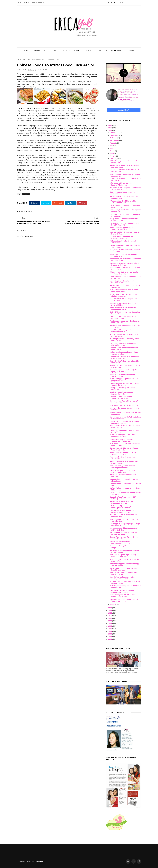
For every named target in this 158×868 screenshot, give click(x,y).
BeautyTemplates (37, 861)
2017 (110, 623)
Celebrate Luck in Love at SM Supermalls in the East (121, 393)
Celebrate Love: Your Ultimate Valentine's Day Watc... (122, 397)
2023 (110, 608)
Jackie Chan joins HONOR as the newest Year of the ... (122, 596)
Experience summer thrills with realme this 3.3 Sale (125, 171)
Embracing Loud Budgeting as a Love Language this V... (124, 422)
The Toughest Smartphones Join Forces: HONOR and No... (123, 511)
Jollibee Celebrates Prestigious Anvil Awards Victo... (124, 462)
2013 (110, 634)
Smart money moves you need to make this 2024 (125, 493)
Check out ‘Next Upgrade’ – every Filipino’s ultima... (123, 317)
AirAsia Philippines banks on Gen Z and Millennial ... (125, 489)
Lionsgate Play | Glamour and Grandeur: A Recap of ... (122, 237)
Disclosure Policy (38, 3)
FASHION (78, 50)
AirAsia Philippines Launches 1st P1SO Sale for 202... (125, 286)
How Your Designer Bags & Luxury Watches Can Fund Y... (123, 556)
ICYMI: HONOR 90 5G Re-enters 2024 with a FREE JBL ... (124, 573)
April (112, 153)
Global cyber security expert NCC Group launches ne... (125, 587)
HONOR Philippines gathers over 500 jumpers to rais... (124, 380)
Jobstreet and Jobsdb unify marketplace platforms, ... (121, 507)
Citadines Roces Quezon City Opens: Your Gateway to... (124, 600)
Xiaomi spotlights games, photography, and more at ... (122, 542)
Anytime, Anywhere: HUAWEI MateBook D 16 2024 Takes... (125, 418)
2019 (110, 618)
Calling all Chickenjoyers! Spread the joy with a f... (124, 389)
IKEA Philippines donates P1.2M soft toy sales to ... (124, 520)
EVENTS (37, 50)
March (113, 156)
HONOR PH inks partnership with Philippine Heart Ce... (123, 436)
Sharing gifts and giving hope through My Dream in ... (125, 525)
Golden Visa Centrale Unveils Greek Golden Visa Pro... (124, 538)
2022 (110, 610)
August (113, 143)
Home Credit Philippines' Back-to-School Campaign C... (123, 453)
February (114, 159)
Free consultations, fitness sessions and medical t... (124, 458)
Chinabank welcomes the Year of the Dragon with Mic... (124, 264)
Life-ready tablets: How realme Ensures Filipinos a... (122, 184)
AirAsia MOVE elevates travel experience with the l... (121, 502)
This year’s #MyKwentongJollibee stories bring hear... (123, 344)
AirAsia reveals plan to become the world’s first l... (124, 197)
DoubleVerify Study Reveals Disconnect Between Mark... (125, 260)
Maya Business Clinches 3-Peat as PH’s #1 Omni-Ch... (125, 268)
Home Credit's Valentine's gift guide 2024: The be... (124, 362)
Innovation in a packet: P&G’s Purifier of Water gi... (124, 255)
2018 (110, 621)
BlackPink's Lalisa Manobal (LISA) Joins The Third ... (125, 326)
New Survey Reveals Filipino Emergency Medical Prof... (125, 211)
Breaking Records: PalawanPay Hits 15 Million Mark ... (125, 340)
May (112, 151)
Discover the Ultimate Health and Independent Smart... (123, 309)
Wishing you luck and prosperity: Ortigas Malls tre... (123, 471)
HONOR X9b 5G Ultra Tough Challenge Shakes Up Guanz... (125, 295)
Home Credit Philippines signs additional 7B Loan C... (122, 228)
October (114, 138)
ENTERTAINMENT (118, 50)
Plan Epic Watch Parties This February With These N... (125, 427)
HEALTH (89, 50)
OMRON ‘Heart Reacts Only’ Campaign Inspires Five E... (125, 313)
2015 (110, 629)
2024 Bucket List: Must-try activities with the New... (124, 516)
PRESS (131, 50)
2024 (110, 130)
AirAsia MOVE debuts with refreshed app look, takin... (124, 166)
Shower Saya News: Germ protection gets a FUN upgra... (124, 300)
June (112, 148)
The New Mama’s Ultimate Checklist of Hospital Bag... (125, 277)
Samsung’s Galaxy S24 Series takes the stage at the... (125, 547)
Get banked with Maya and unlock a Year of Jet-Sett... (124, 449)
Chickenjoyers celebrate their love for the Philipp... (125, 246)
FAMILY (27, 50)
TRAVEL (56, 50)
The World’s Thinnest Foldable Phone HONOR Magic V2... (124, 224)
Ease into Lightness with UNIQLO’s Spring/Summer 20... (123, 371)
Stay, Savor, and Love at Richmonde (124, 405)
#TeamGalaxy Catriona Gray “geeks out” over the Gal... (124, 273)
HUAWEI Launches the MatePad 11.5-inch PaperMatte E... (124, 291)
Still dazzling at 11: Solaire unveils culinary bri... (123, 242)
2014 (110, 631)
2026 (110, 125)
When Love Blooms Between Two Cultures (123, 476)
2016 (110, 626)
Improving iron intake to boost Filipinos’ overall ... (122, 282)
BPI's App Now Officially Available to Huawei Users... (124, 335)
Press (24, 59)
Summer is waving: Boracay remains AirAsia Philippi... (124, 304)
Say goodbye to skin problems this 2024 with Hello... (123, 529)
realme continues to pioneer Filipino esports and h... (124, 353)
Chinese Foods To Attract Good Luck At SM (125, 485)
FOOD (47, 50)
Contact (26, 3)
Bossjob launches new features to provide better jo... (123, 533)
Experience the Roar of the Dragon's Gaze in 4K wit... (124, 402)
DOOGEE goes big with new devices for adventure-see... (125, 582)
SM (29, 59)
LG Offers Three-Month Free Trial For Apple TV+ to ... (124, 431)
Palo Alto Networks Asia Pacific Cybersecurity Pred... (122, 591)
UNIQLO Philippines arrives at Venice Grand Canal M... (124, 220)
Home (19, 3)
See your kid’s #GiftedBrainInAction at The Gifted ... (125, 251)
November (114, 135)
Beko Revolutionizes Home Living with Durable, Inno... (125, 551)
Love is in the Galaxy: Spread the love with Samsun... (124, 409)
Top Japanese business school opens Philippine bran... (124, 322)
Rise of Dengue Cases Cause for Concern (122, 193)
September (115, 140)
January (113, 604)
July (112, 146)
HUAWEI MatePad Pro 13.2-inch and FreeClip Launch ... (124, 569)
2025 (110, 128)
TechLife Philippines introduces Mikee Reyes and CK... (125, 206)
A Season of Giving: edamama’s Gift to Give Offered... (125, 366)
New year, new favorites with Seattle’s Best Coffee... (125, 560)
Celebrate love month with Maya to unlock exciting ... (124, 349)
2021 (110, 613)
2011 (110, 639)
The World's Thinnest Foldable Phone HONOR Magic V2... (124, 357)
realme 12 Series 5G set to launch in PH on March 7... (125, 180)
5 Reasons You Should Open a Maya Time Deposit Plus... (124, 202)
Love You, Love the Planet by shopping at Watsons (125, 215)
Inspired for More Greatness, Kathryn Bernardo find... (124, 233)
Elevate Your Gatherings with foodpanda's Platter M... (121, 440)
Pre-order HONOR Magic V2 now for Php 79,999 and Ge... (125, 188)
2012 (110, 636)
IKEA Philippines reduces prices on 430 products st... (125, 175)
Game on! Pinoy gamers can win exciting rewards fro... (122, 467)
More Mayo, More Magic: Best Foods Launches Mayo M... (124, 331)
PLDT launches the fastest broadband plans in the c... (125, 444)
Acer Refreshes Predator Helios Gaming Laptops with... (122, 578)
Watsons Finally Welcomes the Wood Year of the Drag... (124, 384)
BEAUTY (67, 50)
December (114, 133)
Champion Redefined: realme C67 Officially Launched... (123, 498)
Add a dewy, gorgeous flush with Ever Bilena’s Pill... (125, 162)
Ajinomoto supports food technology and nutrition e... (124, 565)
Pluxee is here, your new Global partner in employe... (125, 413)
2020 (110, 616)
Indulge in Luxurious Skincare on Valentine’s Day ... (123, 375)
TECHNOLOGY (101, 50)
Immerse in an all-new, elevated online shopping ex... (125, 480)
